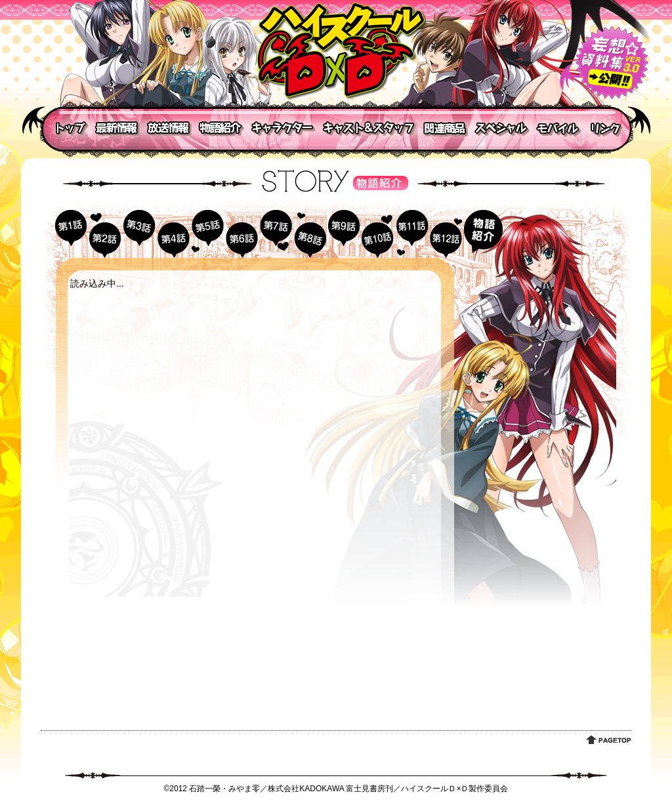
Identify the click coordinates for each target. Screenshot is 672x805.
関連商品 (444, 128)
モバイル (559, 128)
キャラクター (283, 128)
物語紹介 (221, 128)
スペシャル (502, 128)
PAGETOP (608, 740)
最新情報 (116, 128)
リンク (608, 128)
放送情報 (169, 128)
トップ (65, 128)
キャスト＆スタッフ (369, 128)
